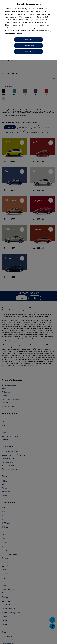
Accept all (28, 40)
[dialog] (28, 322)
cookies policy (22, 33)
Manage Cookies (28, 52)
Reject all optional (28, 46)
